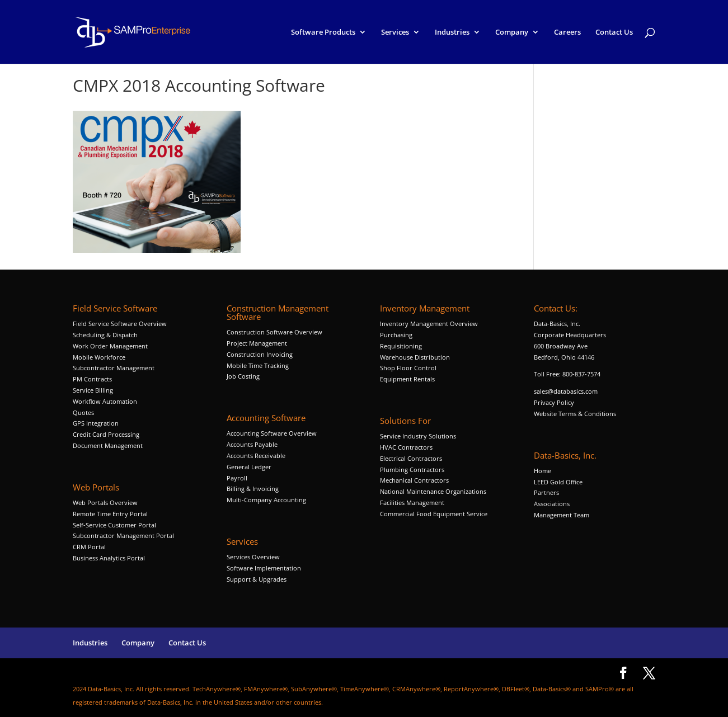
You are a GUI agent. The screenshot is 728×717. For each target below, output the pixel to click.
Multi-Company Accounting (266, 500)
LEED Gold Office (558, 482)
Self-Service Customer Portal (114, 525)
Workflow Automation (105, 401)
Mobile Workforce (99, 357)
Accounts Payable (252, 444)
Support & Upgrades (257, 579)
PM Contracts (92, 379)
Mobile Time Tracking (258, 365)
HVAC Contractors (406, 447)
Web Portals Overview (105, 503)
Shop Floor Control (408, 368)
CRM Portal (89, 547)
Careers (567, 32)
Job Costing (243, 376)
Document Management (109, 445)
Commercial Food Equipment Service (434, 514)
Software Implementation (264, 568)
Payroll (237, 478)
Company (512, 32)
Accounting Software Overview (272, 433)
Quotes (83, 412)
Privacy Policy (554, 402)
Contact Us (614, 32)
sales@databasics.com (566, 391)
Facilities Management (412, 503)
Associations (552, 504)
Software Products (323, 32)
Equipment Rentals (407, 379)
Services (395, 32)
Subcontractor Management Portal (123, 536)
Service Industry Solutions (418, 436)
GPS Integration (96, 423)
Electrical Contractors (411, 458)
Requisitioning (402, 346)
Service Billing (93, 390)
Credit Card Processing (106, 434)
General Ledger (249, 467)
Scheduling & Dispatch (105, 335)
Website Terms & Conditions (575, 414)
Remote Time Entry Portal (110, 514)
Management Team (562, 515)
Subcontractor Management (114, 368)
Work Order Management (110, 346)
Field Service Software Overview (120, 324)
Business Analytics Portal (109, 558)
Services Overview (253, 557)
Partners (546, 492)
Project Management (257, 343)
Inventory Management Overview (429, 324)
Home (543, 471)
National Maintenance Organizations (433, 491)
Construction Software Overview (274, 332)
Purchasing (396, 335)
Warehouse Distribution (415, 357)
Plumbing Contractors (412, 470)
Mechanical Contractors (414, 480)
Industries (452, 32)
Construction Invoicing (260, 354)
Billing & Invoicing (253, 489)
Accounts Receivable (256, 456)
